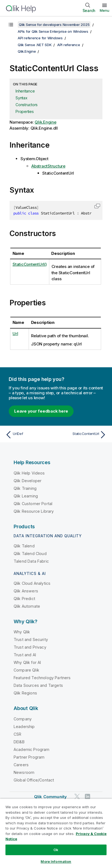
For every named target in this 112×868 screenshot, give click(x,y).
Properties (25, 111)
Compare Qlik (26, 670)
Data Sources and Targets (38, 685)
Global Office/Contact (34, 780)
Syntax (22, 98)
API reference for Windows (40, 38)
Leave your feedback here (41, 411)
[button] (97, 206)
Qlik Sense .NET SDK (35, 45)
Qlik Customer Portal (33, 504)
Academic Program (32, 749)
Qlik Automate (27, 606)
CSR (17, 734)
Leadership (24, 727)
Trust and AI (25, 655)
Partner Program (29, 757)
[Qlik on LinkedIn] (87, 796)
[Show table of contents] (11, 25)
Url (15, 334)
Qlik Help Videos (29, 473)
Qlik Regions (25, 693)
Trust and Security (31, 639)
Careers (21, 765)
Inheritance (25, 91)
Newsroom (24, 772)
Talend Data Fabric (31, 561)
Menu (105, 10)
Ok (56, 850)
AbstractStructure (48, 166)
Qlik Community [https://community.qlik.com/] (50, 797)
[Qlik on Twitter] (77, 796)
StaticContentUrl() (30, 264)
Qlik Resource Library (34, 511)
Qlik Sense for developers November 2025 (54, 25)
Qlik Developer (28, 481)
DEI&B (19, 742)
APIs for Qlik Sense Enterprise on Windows (53, 31)
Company (23, 719)
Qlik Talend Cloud (30, 554)
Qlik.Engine (27, 51)
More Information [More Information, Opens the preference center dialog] (56, 861)
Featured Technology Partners (42, 678)
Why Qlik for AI (27, 662)
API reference (69, 45)
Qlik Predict (24, 599)
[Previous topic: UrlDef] (30, 435)
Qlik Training (25, 488)
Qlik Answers (26, 591)
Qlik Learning (26, 496)
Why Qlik (22, 632)
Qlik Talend (24, 546)
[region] (56, 833)
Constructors (27, 105)
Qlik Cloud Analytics (32, 583)
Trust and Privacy (30, 647)
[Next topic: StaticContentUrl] (82, 435)
